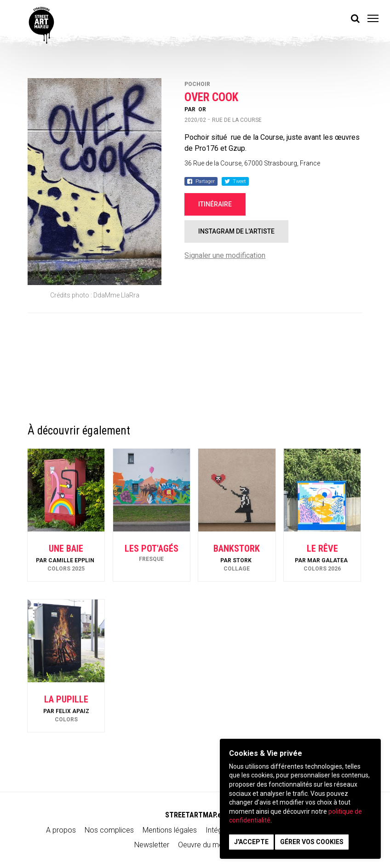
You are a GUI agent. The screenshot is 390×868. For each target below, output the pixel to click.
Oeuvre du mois (203, 845)
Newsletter (152, 845)
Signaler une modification (225, 255)
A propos (61, 830)
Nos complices (109, 830)
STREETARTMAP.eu (195, 815)
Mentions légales (170, 830)
